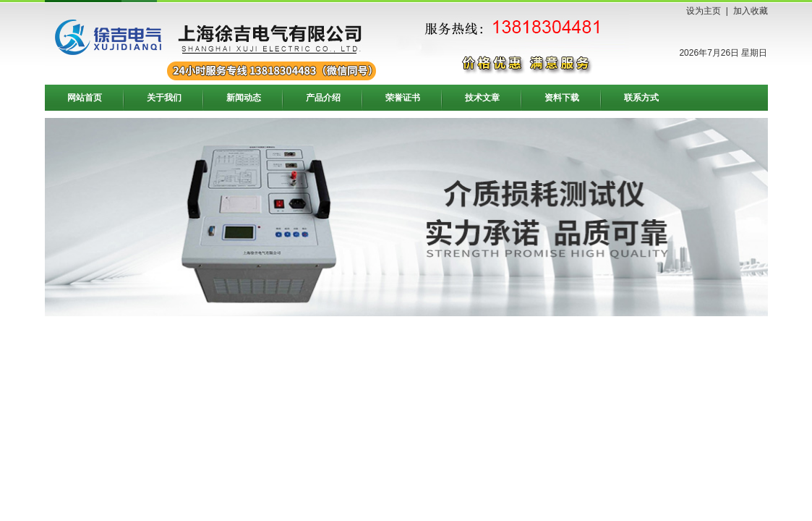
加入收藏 (751, 11)
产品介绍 (323, 98)
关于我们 (164, 98)
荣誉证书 (403, 98)
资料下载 (562, 98)
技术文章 (482, 98)
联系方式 (641, 98)
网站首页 (85, 98)
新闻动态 (244, 98)
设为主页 (704, 11)
